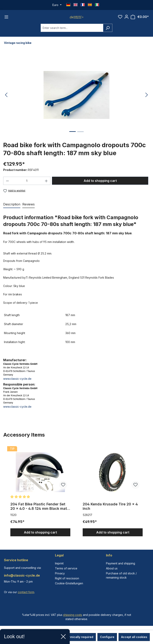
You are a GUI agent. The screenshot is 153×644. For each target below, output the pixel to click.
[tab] (12, 210)
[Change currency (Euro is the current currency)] (57, 5)
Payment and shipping (121, 563)
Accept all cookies (134, 637)
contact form (26, 592)
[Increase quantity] (46, 187)
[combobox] (72, 34)
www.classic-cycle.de (17, 385)
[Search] (108, 34)
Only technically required (75, 637)
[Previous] (6, 101)
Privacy (60, 573)
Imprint (59, 563)
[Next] (147, 101)
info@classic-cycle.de (22, 575)
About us (112, 568)
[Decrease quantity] (7, 187)
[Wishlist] (120, 20)
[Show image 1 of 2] (73, 140)
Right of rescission (67, 578)
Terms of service (66, 568)
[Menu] (6, 20)
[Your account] (127, 20)
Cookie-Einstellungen (69, 583)
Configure (107, 637)
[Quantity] (27, 187)
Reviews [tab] (28, 210)
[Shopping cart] (140, 20)
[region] (76, 497)
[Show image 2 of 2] (80, 141)
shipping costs (73, 615)
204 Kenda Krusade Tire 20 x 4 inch (110, 512)
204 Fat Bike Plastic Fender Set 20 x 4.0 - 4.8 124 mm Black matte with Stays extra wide (40, 512)
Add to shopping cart (100, 186)
